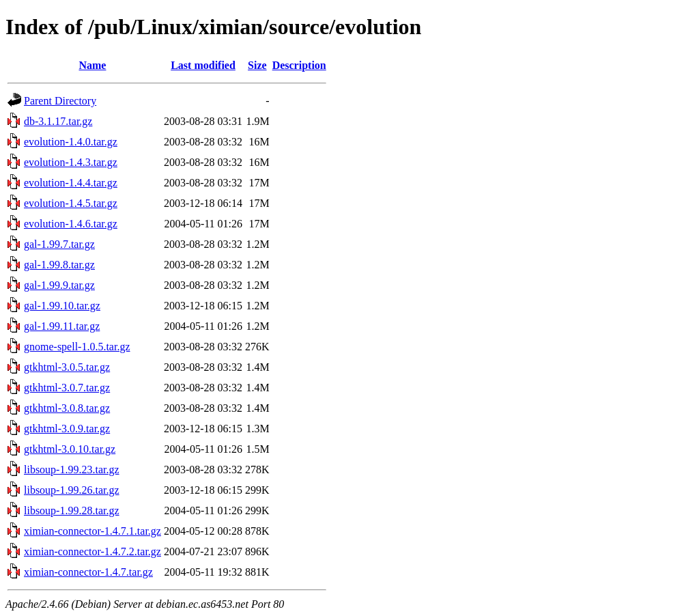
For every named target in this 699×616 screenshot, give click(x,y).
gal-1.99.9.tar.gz (59, 285)
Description (299, 65)
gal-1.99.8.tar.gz (59, 265)
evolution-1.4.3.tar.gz (71, 162)
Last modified (203, 65)
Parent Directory (60, 101)
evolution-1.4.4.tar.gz (71, 183)
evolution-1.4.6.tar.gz (71, 224)
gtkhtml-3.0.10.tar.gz (70, 449)
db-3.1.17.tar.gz (58, 121)
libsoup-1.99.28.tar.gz (72, 510)
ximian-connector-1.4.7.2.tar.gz (92, 551)
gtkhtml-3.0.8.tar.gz (67, 408)
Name (92, 65)
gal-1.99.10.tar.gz (62, 306)
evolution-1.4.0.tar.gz (71, 142)
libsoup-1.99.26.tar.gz (72, 490)
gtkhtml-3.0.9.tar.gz (67, 429)
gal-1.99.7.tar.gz (59, 244)
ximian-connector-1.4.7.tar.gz (88, 572)
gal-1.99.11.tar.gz (62, 326)
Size (257, 65)
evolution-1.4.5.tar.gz (71, 203)
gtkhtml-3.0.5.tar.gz (67, 367)
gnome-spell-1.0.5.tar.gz (77, 347)
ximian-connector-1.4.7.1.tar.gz (92, 531)
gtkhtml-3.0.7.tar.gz (67, 388)
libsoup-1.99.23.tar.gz (72, 470)
